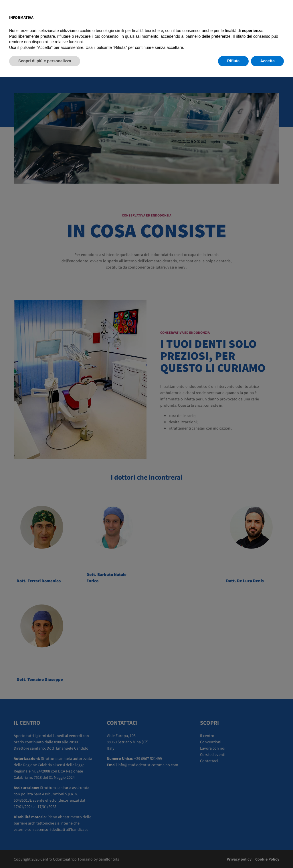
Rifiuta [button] (233, 852)
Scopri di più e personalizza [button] (45, 852)
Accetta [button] (267, 852)
